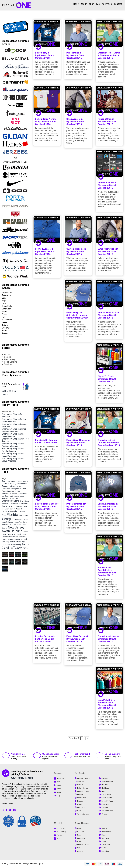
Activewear (7, 295)
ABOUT (84, 4)
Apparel (5, 333)
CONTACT (118, 4)
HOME (76, 4)
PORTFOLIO (107, 4)
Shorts (5, 314)
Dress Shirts (7, 306)
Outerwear (6, 309)
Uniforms (6, 328)
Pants (4, 312)
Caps (4, 303)
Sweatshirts (7, 320)
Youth (4, 331)
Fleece (5, 322)
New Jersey (10, 359)
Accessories (7, 292)
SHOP (92, 4)
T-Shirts (5, 325)
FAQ (98, 4)
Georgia (8, 357)
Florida (7, 354)
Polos (4, 317)
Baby (4, 298)
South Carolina (11, 362)
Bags (4, 301)
